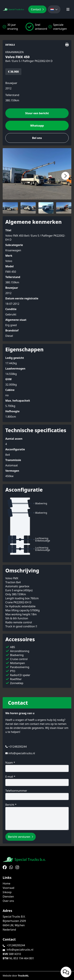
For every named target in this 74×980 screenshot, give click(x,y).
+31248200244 (18, 747)
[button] (9, 176)
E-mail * (37, 780)
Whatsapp (37, 126)
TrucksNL (23, 976)
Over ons (8, 901)
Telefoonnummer (37, 794)
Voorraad (8, 888)
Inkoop (7, 892)
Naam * (37, 766)
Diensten (8, 897)
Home (7, 883)
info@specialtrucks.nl (22, 753)
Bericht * (37, 816)
